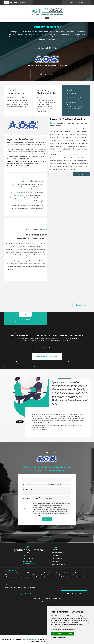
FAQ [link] (25, 314)
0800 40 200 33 (76, 2)
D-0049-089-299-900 (47, 48)
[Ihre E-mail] (34, 484)
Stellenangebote (20, 192)
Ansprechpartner (57, 559)
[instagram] (30, 594)
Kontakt (54, 550)
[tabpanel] (47, 14)
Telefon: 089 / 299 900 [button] (27, 563)
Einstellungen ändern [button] (59, 638)
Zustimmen (37, 515)
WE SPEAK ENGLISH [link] (18, 2)
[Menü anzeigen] (47, 19)
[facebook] (16, 594)
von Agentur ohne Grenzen (28, 587)
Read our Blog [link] (81, 305)
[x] (26, 594)
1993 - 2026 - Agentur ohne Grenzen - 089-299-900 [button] (47, 14)
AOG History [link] (25, 320)
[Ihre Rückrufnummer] (59, 484)
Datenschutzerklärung (47, 540)
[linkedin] (21, 594)
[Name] (47, 480)
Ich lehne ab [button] (69, 634)
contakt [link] (82, 174)
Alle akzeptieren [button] (58, 634)
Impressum (47, 536)
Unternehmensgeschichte (12, 587)
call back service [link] (47, 74)
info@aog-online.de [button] (30, 639)
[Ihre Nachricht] (47, 491)
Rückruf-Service (57, 556)
